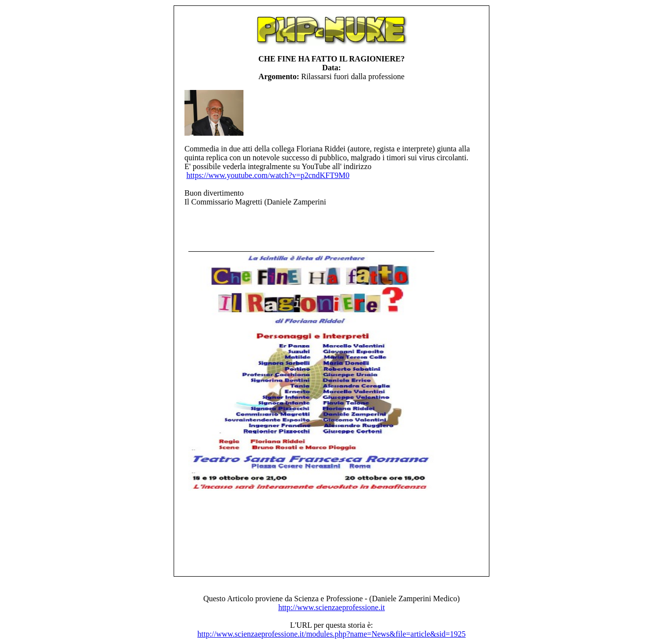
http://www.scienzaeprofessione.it (332, 607)
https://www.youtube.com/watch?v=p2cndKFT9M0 (268, 175)
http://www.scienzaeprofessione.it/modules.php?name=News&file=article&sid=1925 (331, 634)
